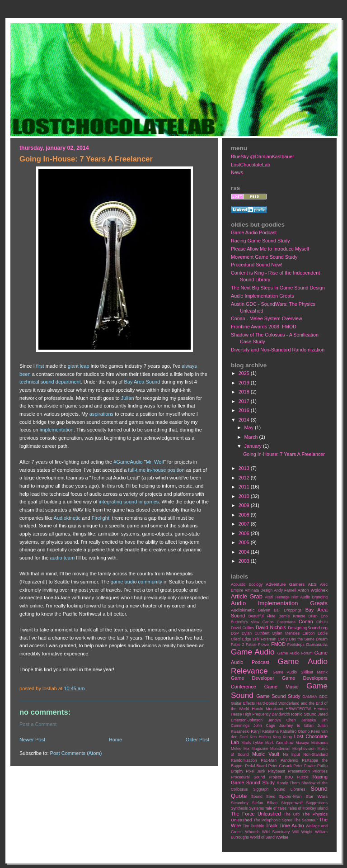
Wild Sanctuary (276, 832)
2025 (245, 373)
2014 (245, 420)
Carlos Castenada (279, 622)
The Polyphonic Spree (273, 820)
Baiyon (264, 610)
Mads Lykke (252, 743)
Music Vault (266, 754)
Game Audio (253, 652)
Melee (236, 749)
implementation (57, 430)
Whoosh (253, 832)
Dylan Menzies (286, 633)
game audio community (136, 582)
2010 (245, 496)
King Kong (282, 737)
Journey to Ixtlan (296, 726)
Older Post (197, 740)
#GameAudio (128, 462)
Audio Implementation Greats (263, 296)
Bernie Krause (292, 616)
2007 (245, 524)
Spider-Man (291, 796)
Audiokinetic (67, 518)
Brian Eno (318, 616)
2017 (245, 401)
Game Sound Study (278, 696)
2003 (245, 561)
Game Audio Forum (295, 653)
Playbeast (277, 771)
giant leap (79, 366)
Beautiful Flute (262, 616)
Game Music (281, 687)
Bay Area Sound (142, 382)
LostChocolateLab (251, 165)
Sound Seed (263, 797)
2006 (245, 533)
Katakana (270, 731)
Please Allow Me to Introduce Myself (270, 249)
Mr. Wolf (155, 462)
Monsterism (280, 749)
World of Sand (262, 837)
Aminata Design (258, 590)
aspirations (101, 414)
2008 (245, 515)
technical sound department (50, 382)
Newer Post (32, 740)
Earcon (308, 633)
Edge (247, 639)
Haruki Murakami (267, 709)
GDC (323, 697)
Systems (256, 808)
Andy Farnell (285, 590)
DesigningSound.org (308, 628)
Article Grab (247, 596)
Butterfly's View (245, 622)
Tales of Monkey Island (308, 808)
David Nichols (271, 627)
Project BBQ (281, 777)
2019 (245, 383)
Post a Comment (38, 724)
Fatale (251, 645)
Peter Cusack (280, 766)
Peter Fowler (305, 766)
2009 (245, 505)
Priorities (320, 771)
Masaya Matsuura (312, 743)
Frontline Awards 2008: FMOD (264, 327)
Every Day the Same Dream (303, 639)
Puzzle (303, 777)
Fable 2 (238, 645)
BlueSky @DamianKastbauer (263, 157)
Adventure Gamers (285, 584)
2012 (245, 478)
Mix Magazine (256, 749)
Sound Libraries (290, 789)
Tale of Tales (276, 808)
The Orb (292, 814)
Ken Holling (260, 737)
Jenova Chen (282, 720)
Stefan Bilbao (265, 803)
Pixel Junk (256, 771)
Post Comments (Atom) (76, 753)
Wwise (282, 837)
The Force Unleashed (256, 814)
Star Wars (317, 796)
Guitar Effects (243, 703)
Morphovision (304, 749)
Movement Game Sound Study (264, 257)
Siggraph (261, 789)
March (252, 437)
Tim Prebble (253, 826)
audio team (63, 558)
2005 (245, 542)
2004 (245, 552)
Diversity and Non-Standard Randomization (278, 350)
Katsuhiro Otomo (295, 731)
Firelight (101, 518)
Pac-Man (269, 760)
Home (115, 740)
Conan (306, 621)
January (254, 446)
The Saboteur (306, 820)
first (40, 366)
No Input (291, 754)
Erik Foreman (265, 639)
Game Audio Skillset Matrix (300, 672)
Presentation (299, 771)
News (237, 172)
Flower (264, 645)
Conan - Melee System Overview (267, 318)
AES (312, 584)
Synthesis (239, 808)
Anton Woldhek (313, 590)
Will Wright (302, 832)
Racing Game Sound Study (260, 241)
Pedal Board (256, 766)
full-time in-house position (156, 470)
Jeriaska (309, 720)
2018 (245, 392)
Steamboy (240, 803)
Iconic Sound (304, 714)
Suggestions (317, 803)
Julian (128, 398)
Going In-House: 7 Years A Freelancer (284, 454)
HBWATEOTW (298, 709)
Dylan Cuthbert (256, 633)
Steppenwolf (292, 803)
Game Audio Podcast (254, 232)
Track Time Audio (285, 825)
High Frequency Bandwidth (267, 714)
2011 (245, 487)
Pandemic (289, 760)
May (250, 427)
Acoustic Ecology (247, 584)
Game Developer (253, 678)
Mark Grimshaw (279, 743)
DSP (235, 633)
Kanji (256, 731)
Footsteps (296, 645)
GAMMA (310, 697)
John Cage (264, 726)
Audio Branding (314, 597)
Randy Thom (288, 783)
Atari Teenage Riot (281, 597)
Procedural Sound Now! (257, 265)
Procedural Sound (248, 777)
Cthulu (322, 622)
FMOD (278, 644)
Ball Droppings (288, 610)
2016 (245, 410)
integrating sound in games (129, 502)
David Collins (242, 628)
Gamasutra (317, 644)
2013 (245, 468)
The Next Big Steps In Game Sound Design (278, 288)
